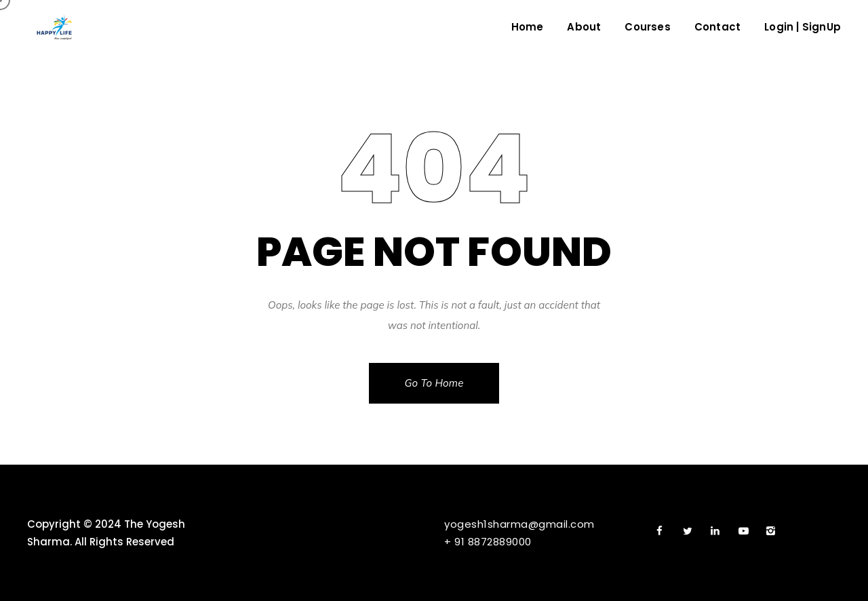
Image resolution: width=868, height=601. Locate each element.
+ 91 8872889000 (488, 542)
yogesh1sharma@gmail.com (519, 524)
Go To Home (434, 383)
